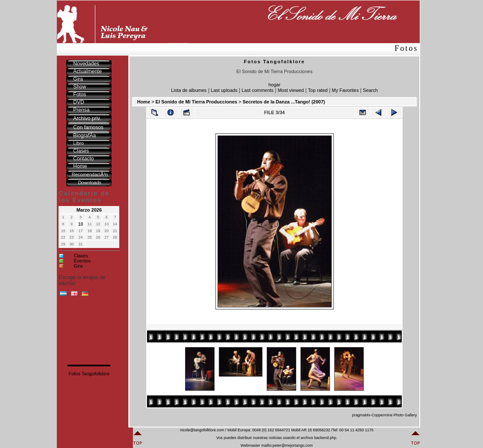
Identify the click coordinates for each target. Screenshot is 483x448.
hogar (274, 85)
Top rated (318, 90)
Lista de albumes (189, 90)
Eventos (82, 261)
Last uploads (224, 90)
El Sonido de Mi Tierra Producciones (196, 102)
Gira (78, 266)
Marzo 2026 (89, 210)
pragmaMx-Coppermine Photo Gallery (385, 415)
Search (370, 90)
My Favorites (345, 90)
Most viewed (291, 90)
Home (144, 102)
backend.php (325, 438)
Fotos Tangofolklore (89, 374)
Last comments (258, 90)
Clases (81, 256)
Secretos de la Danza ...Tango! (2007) (284, 102)
